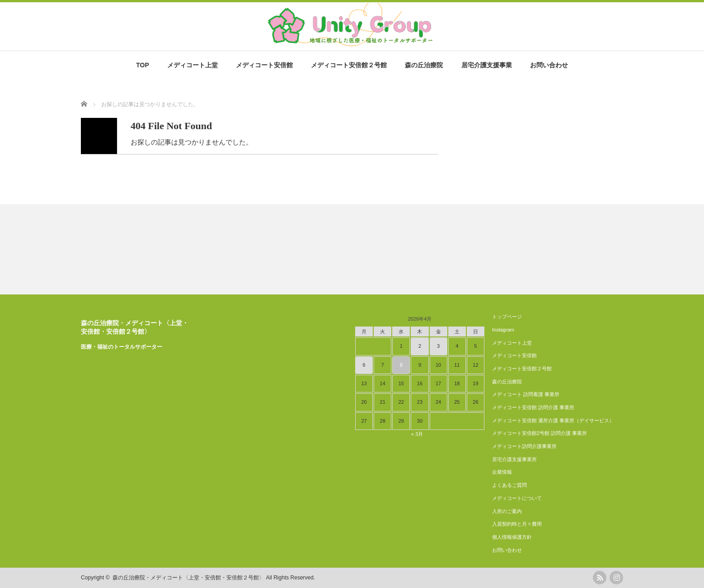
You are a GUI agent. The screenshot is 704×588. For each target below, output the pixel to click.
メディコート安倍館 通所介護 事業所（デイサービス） (553, 420)
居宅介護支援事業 (487, 65)
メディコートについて (517, 498)
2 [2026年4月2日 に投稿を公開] (420, 346)
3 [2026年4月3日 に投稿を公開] (438, 346)
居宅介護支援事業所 (514, 459)
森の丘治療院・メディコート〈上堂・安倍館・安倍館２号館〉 (188, 578)
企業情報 (502, 472)
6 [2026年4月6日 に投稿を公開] (364, 365)
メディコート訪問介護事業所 (524, 446)
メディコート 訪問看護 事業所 (526, 394)
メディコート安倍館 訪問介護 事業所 (533, 407)
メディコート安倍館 (264, 65)
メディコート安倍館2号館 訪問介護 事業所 (540, 433)
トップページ (507, 317)
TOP (143, 65)
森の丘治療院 (424, 65)
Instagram (503, 330)
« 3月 (417, 434)
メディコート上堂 (192, 65)
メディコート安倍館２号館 (349, 65)
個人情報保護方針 (512, 537)
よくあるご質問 (509, 485)
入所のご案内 (507, 511)
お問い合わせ (549, 65)
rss (600, 578)
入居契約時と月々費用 (517, 524)
